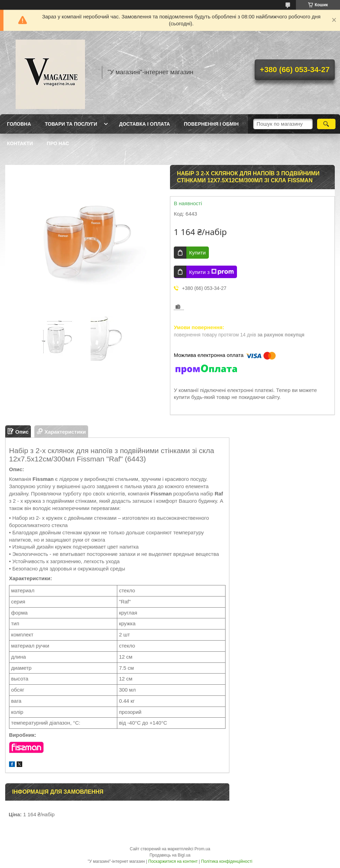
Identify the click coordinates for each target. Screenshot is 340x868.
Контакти (20, 143)
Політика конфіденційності (227, 861)
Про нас (58, 143)
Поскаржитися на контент (173, 861)
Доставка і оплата (144, 124)
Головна (19, 124)
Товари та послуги (71, 124)
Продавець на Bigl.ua (170, 855)
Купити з (211, 272)
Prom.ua (202, 849)
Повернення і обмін (211, 124)
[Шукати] (326, 124)
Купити (197, 253)
